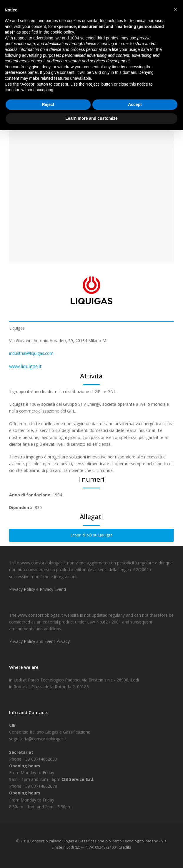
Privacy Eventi (53, 589)
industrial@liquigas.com (31, 353)
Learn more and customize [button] (91, 118)
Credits (125, 847)
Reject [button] (48, 104)
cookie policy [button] (62, 32)
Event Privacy (57, 641)
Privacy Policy (23, 589)
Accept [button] (135, 104)
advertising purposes (41, 55)
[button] (175, 9)
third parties (108, 38)
